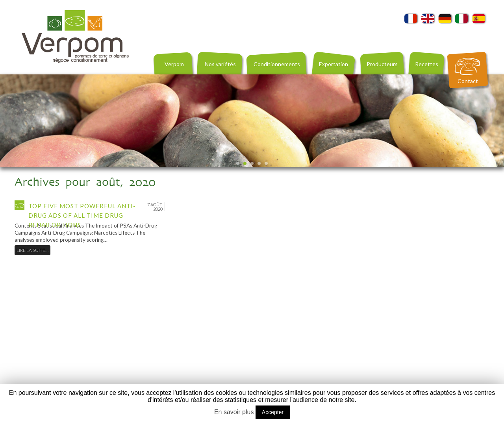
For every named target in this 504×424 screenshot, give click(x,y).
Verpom (174, 64)
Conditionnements (277, 64)
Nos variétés (220, 64)
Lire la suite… (32, 250)
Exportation (334, 64)
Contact (468, 81)
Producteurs (382, 64)
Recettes (427, 64)
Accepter (273, 412)
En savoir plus (234, 412)
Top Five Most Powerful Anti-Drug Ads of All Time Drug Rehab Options (82, 215)
